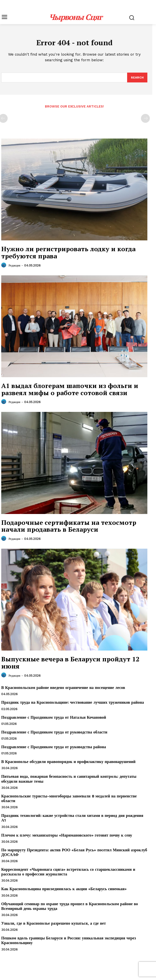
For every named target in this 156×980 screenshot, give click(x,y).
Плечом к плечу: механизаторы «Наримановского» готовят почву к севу (67, 835)
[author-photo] (4, 265)
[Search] (137, 78)
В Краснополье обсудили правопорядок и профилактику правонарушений (68, 762)
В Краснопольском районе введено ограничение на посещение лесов (63, 688)
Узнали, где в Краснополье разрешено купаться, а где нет (54, 923)
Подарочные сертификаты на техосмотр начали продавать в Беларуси (69, 526)
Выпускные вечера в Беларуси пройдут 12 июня (70, 662)
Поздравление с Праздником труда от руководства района (54, 747)
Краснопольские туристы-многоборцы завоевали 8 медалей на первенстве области (69, 798)
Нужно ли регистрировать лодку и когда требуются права (68, 252)
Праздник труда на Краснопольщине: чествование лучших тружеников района (73, 702)
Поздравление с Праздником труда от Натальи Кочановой (54, 717)
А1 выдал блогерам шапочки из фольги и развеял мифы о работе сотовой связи (70, 389)
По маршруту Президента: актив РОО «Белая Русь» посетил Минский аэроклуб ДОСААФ (74, 852)
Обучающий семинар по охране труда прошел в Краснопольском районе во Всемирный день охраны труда (70, 906)
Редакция (14, 265)
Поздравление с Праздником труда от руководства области (54, 732)
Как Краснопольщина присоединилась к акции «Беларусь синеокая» (64, 889)
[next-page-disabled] (145, 118)
